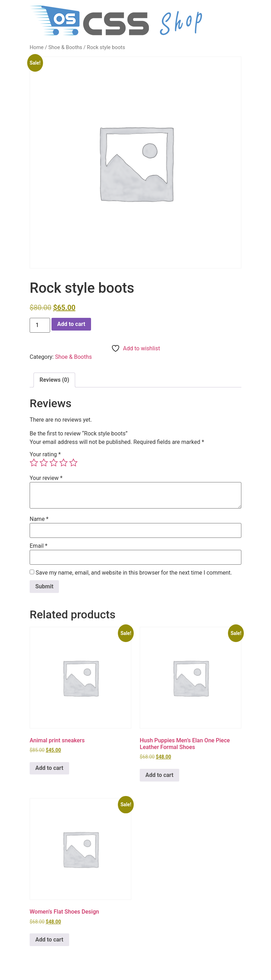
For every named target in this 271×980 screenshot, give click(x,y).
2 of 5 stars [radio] (44, 463)
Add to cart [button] (49, 768)
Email (38, 546)
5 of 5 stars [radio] (73, 463)
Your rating (45, 455)
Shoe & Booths (65, 47)
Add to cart (71, 324)
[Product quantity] (40, 325)
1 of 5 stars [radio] (34, 463)
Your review (46, 478)
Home (37, 47)
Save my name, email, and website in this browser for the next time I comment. (134, 573)
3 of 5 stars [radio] (54, 463)
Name (39, 519)
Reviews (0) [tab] (54, 380)
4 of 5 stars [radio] (64, 463)
